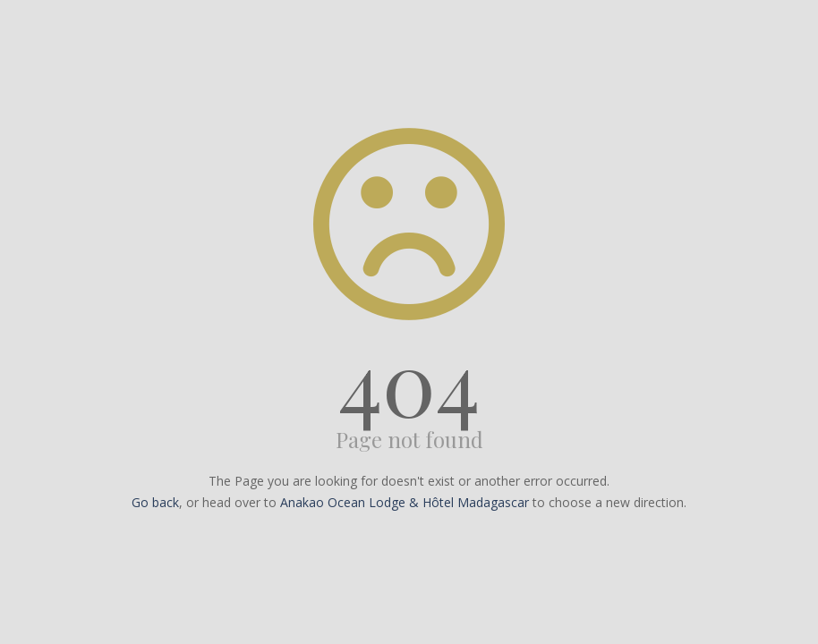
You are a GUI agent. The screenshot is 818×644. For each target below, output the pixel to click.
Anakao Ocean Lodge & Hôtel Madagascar (405, 502)
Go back (155, 502)
